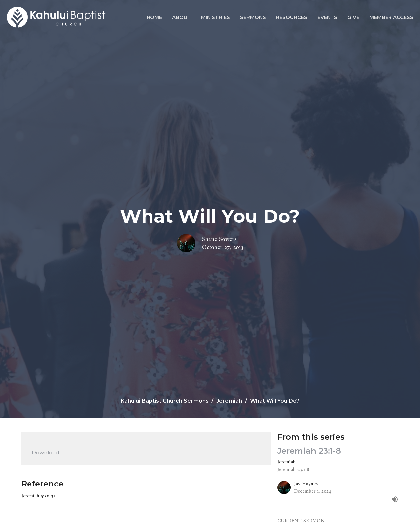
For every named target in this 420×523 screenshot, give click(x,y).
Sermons (253, 17)
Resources (292, 17)
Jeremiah (229, 401)
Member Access (391, 17)
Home (154, 17)
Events (327, 17)
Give (353, 17)
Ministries (215, 17)
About (181, 17)
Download (46, 452)
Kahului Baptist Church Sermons (165, 401)
